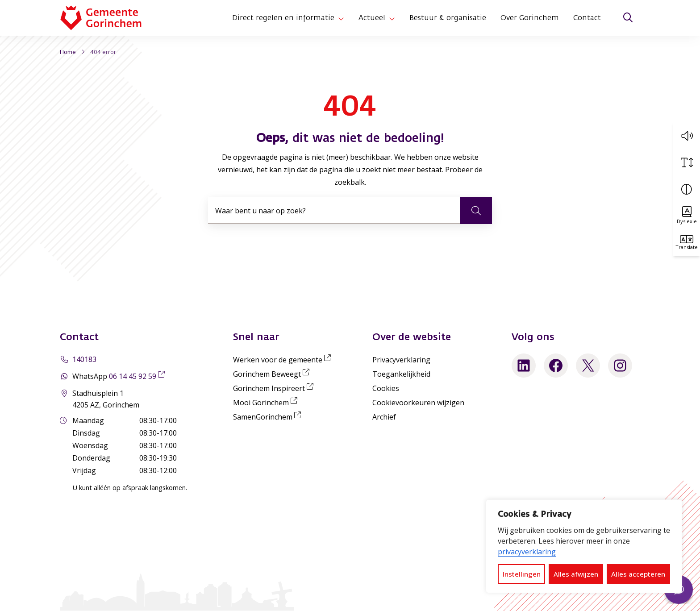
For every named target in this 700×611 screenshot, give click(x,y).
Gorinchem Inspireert (275, 388)
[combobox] (350, 211)
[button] (687, 135)
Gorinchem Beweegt (273, 374)
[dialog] (584, 546)
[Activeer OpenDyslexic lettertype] (687, 216)
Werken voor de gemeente (284, 360)
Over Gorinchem (530, 18)
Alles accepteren (638, 574)
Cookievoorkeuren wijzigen (418, 403)
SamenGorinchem (269, 417)
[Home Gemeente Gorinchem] (108, 18)
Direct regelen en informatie (283, 18)
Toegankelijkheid (401, 374)
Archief (384, 417)
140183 (84, 359)
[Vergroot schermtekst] (687, 162)
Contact (587, 18)
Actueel (372, 18)
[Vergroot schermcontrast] (687, 189)
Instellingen (522, 574)
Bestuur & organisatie (448, 18)
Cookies (386, 388)
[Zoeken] (628, 18)
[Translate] (687, 242)
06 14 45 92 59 (139, 376)
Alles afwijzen (576, 574)
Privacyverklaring (401, 360)
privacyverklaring (527, 552)
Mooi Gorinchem (267, 403)
